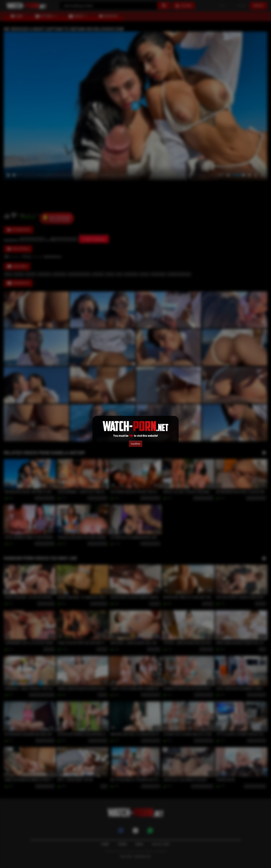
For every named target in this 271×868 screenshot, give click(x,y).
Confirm (135, 444)
